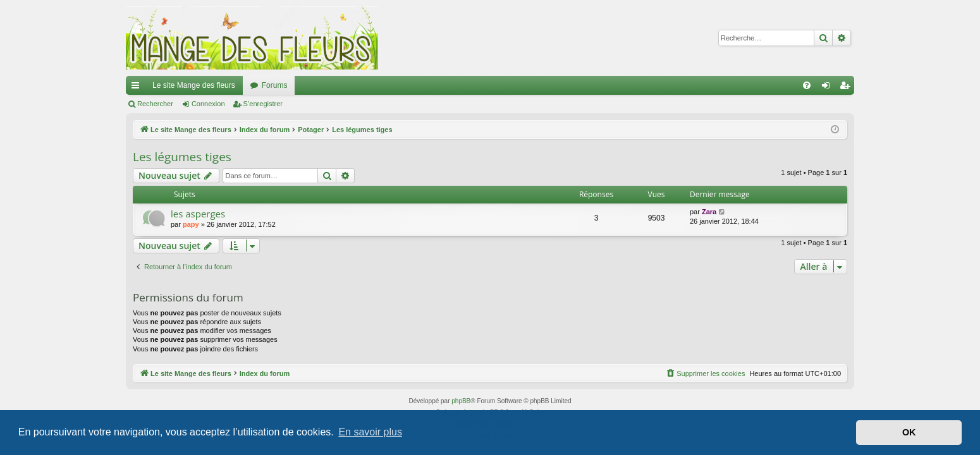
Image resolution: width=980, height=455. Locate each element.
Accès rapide (138, 88)
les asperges (198, 214)
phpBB (461, 401)
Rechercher (155, 104)
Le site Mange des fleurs (194, 85)
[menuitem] (807, 85)
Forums (275, 85)
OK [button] (909, 432)
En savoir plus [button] (370, 432)
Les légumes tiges (182, 157)
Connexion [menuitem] (829, 88)
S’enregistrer (263, 104)
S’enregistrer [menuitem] (848, 88)
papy (191, 224)
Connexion (208, 104)
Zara (709, 212)
